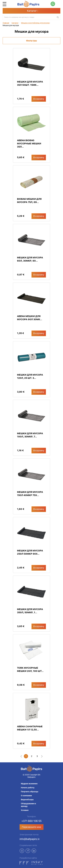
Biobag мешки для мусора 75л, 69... (29, 200)
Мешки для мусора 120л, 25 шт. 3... (30, 376)
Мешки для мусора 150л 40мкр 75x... (30, 494)
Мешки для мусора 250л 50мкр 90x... (30, 552)
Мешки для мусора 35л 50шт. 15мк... (30, 83)
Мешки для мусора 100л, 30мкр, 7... (30, 435)
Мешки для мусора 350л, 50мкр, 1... (30, 611)
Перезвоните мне (31, 827)
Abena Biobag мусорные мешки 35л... (29, 143)
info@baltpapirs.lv (30, 839)
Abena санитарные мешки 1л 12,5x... (30, 728)
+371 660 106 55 (31, 821)
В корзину (39, 99)
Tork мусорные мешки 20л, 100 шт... (30, 669)
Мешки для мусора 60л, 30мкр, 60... (30, 259)
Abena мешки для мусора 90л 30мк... (30, 318)
